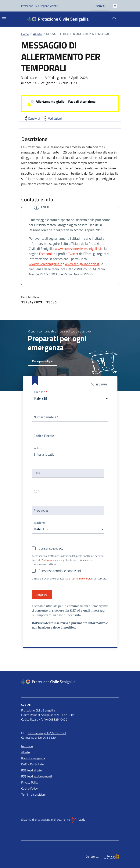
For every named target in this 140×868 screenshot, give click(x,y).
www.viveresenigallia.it (45, 264)
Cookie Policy (29, 788)
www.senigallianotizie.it (82, 264)
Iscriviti (100, 6)
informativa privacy (54, 560)
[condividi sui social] (31, 118)
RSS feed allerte (31, 770)
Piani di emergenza (33, 758)
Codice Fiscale (45, 436)
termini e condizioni (82, 578)
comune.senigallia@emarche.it (47, 733)
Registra (42, 595)
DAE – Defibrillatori (33, 764)
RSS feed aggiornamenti (36, 776)
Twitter (73, 254)
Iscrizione (27, 746)
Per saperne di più (42, 361)
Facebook (46, 254)
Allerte (25, 752)
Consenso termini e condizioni (60, 571)
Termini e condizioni (33, 794)
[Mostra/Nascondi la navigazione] (4, 19)
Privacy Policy (30, 782)
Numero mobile (46, 417)
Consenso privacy (51, 548)
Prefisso (41, 392)
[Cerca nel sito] (114, 19)
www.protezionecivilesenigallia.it (78, 249)
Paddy (78, 820)
